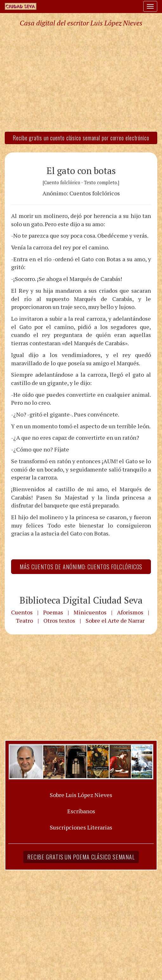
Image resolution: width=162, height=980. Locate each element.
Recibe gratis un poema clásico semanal (81, 857)
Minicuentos (90, 612)
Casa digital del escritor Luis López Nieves (81, 23)
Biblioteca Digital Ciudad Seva (81, 600)
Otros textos (59, 620)
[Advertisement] (81, 79)
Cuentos (22, 612)
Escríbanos (81, 811)
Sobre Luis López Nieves (81, 795)
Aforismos (130, 612)
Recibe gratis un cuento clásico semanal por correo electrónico (81, 138)
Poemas (53, 612)
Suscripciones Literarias (81, 827)
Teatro (24, 620)
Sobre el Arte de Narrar (115, 620)
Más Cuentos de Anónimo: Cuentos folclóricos (81, 567)
